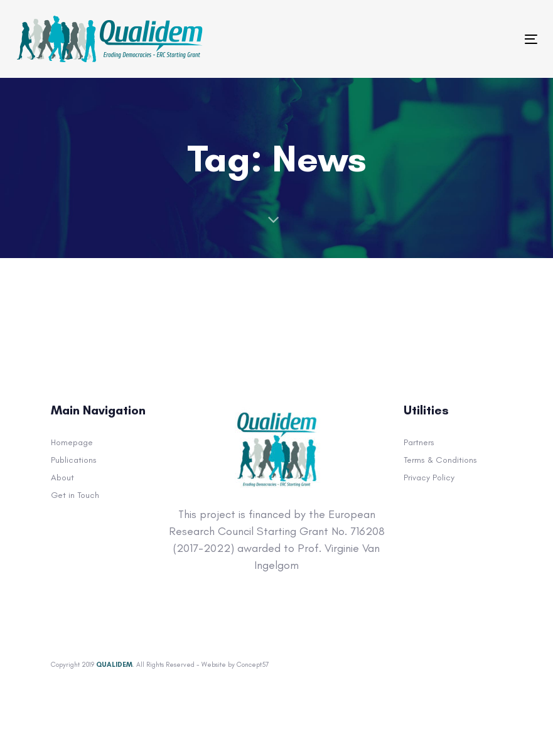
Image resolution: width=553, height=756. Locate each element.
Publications (74, 460)
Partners (419, 442)
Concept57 (253, 665)
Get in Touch (75, 495)
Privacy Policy (429, 478)
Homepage (72, 442)
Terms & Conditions (440, 460)
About (62, 478)
